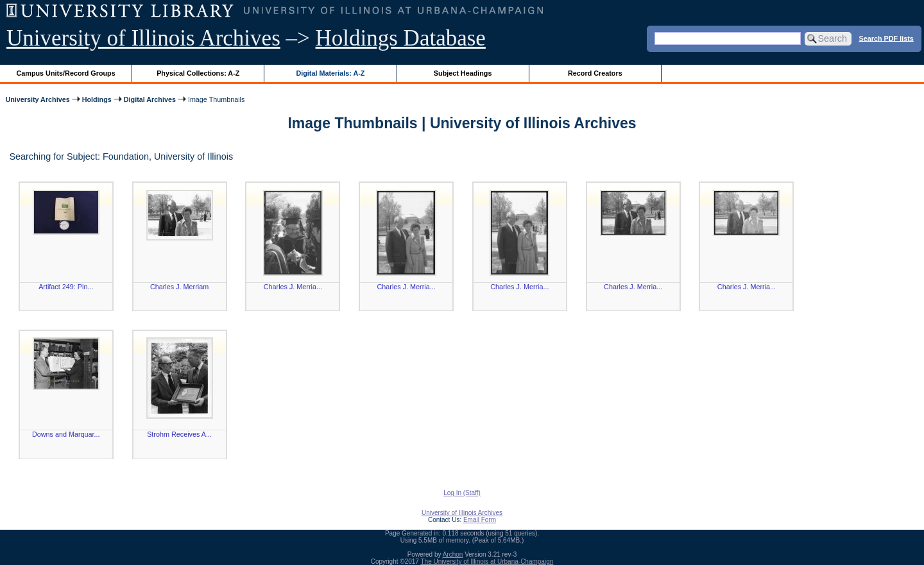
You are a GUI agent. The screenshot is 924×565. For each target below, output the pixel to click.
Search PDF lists (886, 38)
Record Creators (595, 73)
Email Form (480, 520)
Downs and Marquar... (66, 434)
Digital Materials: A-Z (330, 73)
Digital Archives (150, 99)
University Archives (37, 99)
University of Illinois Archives (143, 38)
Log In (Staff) (462, 493)
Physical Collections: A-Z (198, 73)
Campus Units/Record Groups (66, 73)
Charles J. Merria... (293, 287)
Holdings (97, 99)
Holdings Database (401, 38)
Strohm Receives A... (179, 434)
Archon (453, 554)
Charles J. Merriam (179, 287)
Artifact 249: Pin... (66, 287)
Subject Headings (463, 73)
